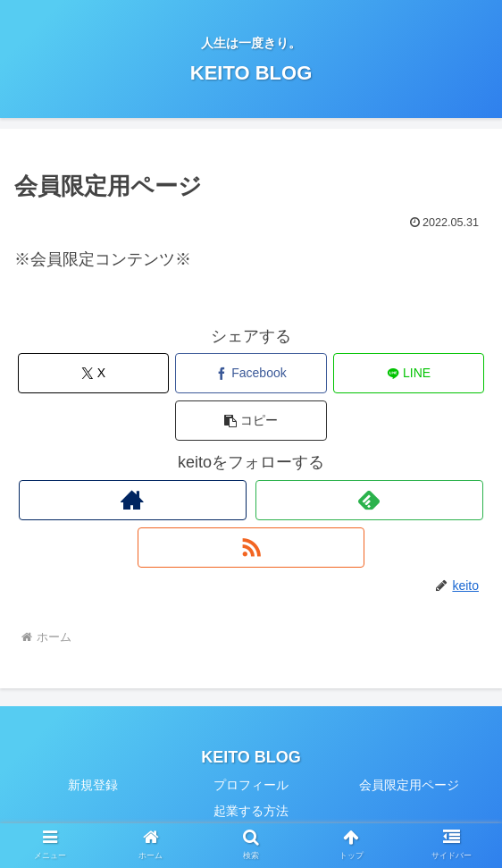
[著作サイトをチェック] (132, 500)
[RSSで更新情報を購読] (251, 548)
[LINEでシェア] (409, 373)
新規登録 (93, 785)
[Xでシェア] (94, 373)
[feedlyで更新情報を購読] (369, 500)
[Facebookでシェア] (251, 373)
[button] (251, 421)
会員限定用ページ (409, 785)
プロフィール (251, 785)
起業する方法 (251, 811)
